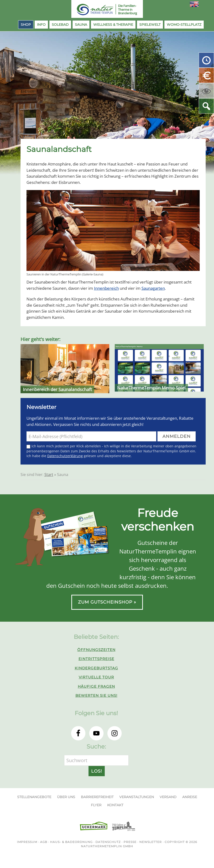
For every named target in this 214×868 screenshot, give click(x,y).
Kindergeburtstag (96, 668)
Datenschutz (108, 842)
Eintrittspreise (96, 659)
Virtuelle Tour (96, 677)
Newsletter (151, 842)
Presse (130, 842)
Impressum (27, 842)
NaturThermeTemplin (92, 10)
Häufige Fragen (96, 686)
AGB (44, 842)
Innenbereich (106, 288)
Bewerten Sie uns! (96, 695)
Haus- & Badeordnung (71, 842)
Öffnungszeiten (96, 650)
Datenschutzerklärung (65, 456)
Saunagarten (153, 288)
